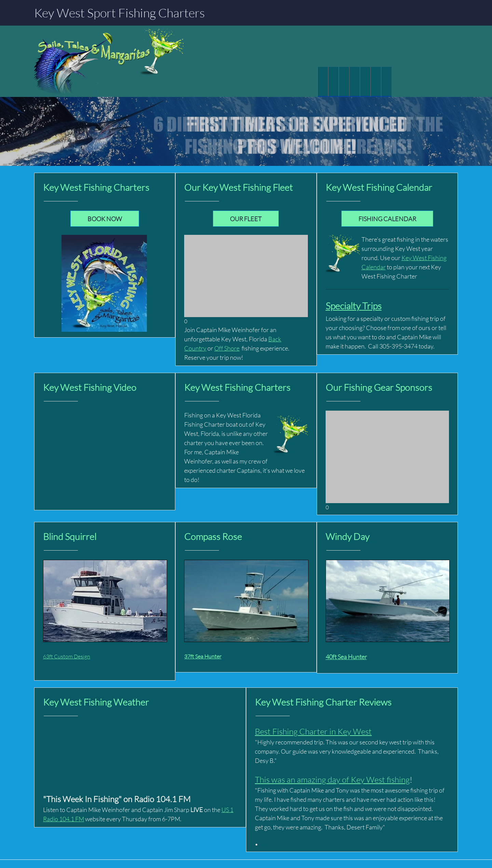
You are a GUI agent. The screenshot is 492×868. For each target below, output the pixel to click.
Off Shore (227, 348)
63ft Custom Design (67, 656)
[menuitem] (323, 82)
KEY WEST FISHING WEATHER (140, 751)
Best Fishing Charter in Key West (313, 731)
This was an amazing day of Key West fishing (332, 779)
